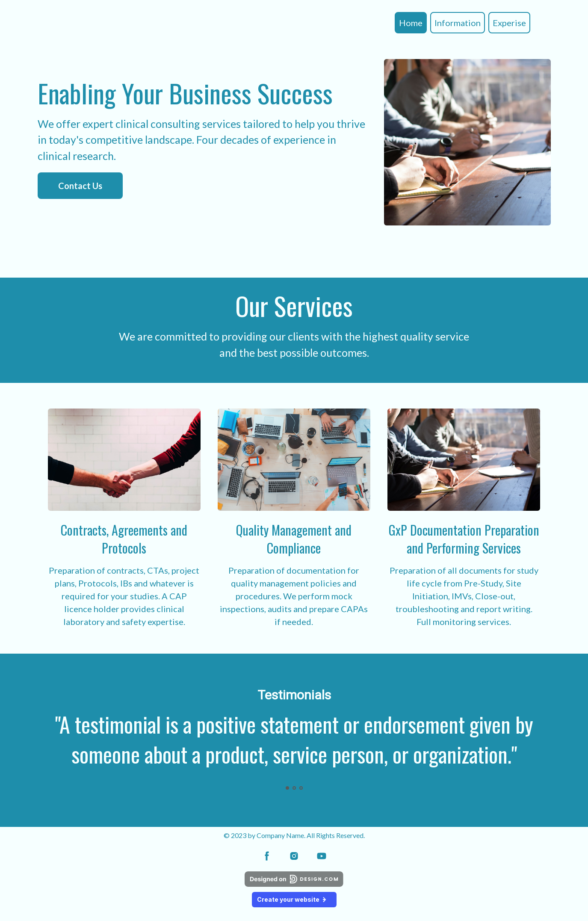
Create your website (294, 899)
